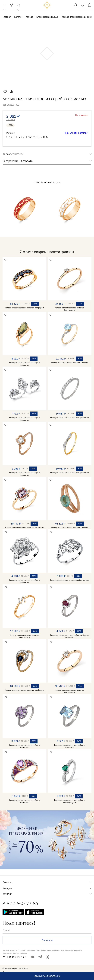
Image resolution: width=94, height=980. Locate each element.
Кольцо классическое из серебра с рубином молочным (69, 636)
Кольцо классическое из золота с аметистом (24, 528)
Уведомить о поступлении (47, 976)
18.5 (45, 137)
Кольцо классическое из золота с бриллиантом (69, 309)
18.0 (37, 137)
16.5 (11, 137)
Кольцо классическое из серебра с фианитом (24, 364)
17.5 (28, 137)
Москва (11, 5)
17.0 (20, 137)
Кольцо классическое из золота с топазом (70, 363)
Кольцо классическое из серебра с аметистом (24, 746)
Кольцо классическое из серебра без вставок (70, 580)
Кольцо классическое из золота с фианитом (70, 418)
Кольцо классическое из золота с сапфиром (24, 308)
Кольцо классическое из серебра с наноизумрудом (70, 801)
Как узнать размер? (77, 133)
